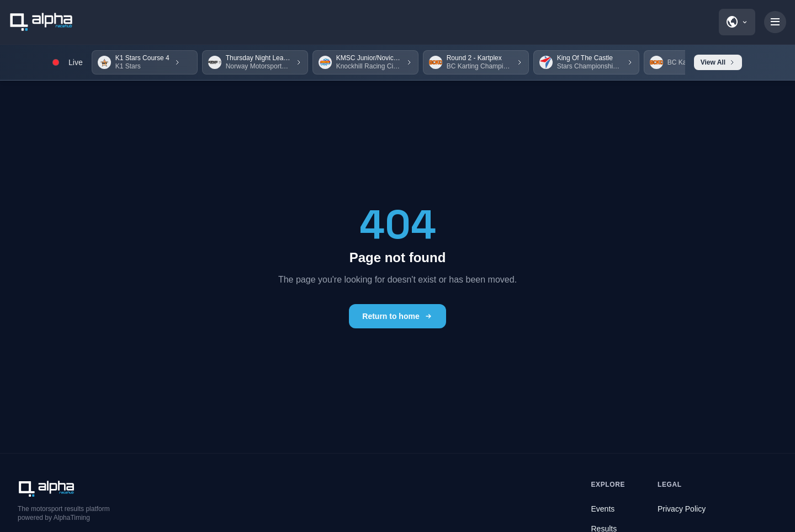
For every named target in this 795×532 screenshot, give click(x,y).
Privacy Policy (682, 509)
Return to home (397, 316)
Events (603, 509)
